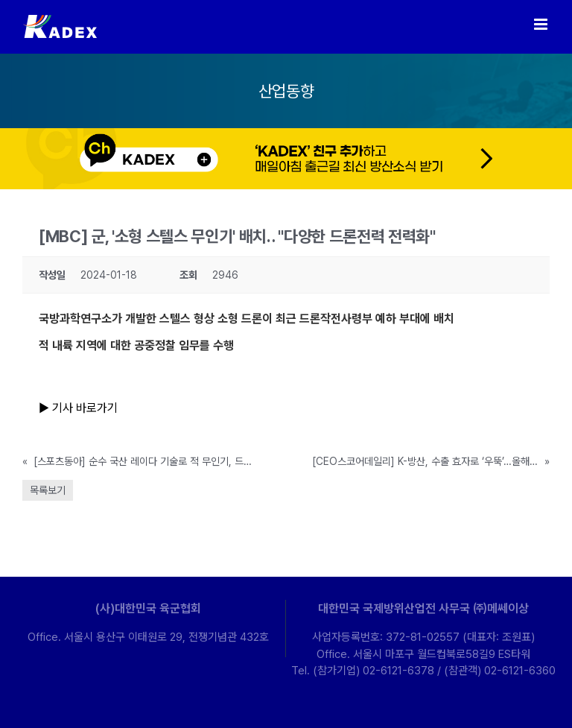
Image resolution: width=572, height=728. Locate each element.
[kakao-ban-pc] (286, 134)
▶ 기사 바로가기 (80, 408)
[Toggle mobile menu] (542, 24)
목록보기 (48, 490)
